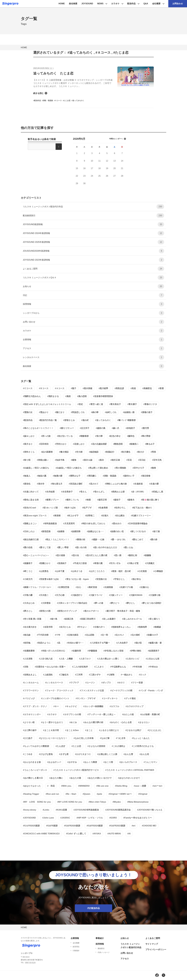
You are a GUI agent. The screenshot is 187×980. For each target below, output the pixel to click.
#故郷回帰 (76, 531)
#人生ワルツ (85, 659)
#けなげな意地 (46, 754)
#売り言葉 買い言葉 (33, 619)
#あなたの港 (75, 778)
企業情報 (94, 340)
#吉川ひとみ (65, 627)
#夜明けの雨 (45, 611)
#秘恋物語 (94, 452)
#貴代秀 (145, 428)
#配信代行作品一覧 (48, 420)
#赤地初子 (130, 428)
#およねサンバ (54, 762)
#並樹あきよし (30, 675)
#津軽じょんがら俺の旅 (116, 484)
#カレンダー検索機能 (93, 706)
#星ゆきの (117, 524)
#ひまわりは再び (133, 730)
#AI (129, 834)
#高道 (133, 388)
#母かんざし (99, 492)
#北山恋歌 (90, 635)
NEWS (100, 4)
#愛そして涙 (45, 547)
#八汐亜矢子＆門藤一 (100, 643)
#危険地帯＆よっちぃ (121, 627)
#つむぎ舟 (121, 738)
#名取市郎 (48, 627)
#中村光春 (137, 667)
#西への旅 (46, 436)
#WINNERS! (84, 786)
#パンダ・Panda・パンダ (151, 691)
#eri (133, 826)
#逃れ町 (85, 420)
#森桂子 (117, 500)
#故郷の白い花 (117, 531)
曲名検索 (73, 4)
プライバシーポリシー (156, 950)
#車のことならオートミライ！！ (38, 428)
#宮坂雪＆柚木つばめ (49, 579)
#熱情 (153, 468)
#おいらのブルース (128, 762)
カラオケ (115, 4)
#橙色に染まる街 (31, 500)
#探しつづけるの (138, 531)
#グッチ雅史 (130, 698)
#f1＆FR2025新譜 (31, 826)
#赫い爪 (116, 428)
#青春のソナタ (150, 404)
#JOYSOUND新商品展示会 (118, 810)
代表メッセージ (104, 952)
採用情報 (94, 304)
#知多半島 (60, 460)
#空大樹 (79, 452)
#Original (143, 794)
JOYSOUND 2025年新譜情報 (94, 242)
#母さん (83, 492)
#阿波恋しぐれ (78, 412)
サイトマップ (152, 944)
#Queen (86, 794)
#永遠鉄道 (138, 484)
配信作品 (131, 4)
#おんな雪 (128, 754)
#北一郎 (104, 635)
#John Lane (48, 818)
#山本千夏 (60, 571)
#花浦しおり (79, 444)
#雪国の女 (28, 412)
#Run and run (52, 794)
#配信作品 (28, 420)
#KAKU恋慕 (61, 810)
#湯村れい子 (129, 476)
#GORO (113, 818)
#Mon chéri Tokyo (97, 802)
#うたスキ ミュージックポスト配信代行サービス (76, 770)
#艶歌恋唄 (118, 444)
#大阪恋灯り (77, 595)
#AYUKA (97, 834)
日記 (94, 295)
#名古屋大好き (30, 627)
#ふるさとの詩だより (109, 730)
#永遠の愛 (154, 484)
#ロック (143, 675)
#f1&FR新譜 (52, 826)
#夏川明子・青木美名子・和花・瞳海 (123, 611)
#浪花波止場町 (76, 484)
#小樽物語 (158, 571)
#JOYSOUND (29, 818)
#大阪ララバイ (96, 595)
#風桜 (68, 396)
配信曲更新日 (94, 216)
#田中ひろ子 (138, 468)
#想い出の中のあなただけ (105, 547)
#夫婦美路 (108, 587)
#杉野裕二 (90, 516)
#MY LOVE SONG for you (37, 802)
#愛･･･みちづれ (118, 540)
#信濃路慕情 (29, 651)
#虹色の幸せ (115, 436)
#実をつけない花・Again (77, 579)
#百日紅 (142, 460)
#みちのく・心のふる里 (121, 722)
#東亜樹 (57, 516)
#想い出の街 (81, 547)
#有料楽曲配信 (50, 524)
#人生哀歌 (28, 659)
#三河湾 (79, 675)
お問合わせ (178, 4)
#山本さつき (77, 571)
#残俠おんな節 (118, 492)
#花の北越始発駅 (99, 444)
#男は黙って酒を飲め (98, 468)
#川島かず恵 (133, 563)
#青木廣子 (132, 404)
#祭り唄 (27, 460)
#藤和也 (131, 436)
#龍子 (74, 388)
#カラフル (114, 706)
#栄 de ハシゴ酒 (50, 508)
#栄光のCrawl (29, 508)
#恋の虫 (75, 555)
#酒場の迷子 (147, 412)
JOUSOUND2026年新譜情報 (94, 251)
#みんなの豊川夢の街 (93, 722)
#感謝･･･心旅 (98, 540)
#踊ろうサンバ (67, 428)
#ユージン (90, 683)
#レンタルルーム (31, 683)
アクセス (94, 348)
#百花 (129, 460)
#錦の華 (95, 412)
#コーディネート (110, 698)
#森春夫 (131, 500)
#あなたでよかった (32, 786)
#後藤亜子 (28, 563)
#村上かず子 (73, 516)
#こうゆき (28, 754)
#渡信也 (27, 484)
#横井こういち (72, 500)
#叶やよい (82, 627)
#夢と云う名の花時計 (151, 603)
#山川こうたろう (97, 571)
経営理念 (76, 947)
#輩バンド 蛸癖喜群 (127, 420)
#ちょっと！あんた (141, 738)
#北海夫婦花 (73, 635)
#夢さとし (28, 611)
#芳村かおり (61, 444)
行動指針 (76, 951)
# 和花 (51, 786)
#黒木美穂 (87, 388)
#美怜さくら (29, 452)
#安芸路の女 (101, 579)
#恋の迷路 (60, 555)
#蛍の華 (99, 436)
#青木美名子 (115, 404)
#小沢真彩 (142, 571)
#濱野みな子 (75, 476)
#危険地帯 (142, 627)
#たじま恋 (76, 746)
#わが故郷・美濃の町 (150, 714)
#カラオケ (52, 714)
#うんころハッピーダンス (35, 770)
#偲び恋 (138, 643)
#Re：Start (71, 794)
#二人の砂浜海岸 (80, 667)
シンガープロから (94, 313)
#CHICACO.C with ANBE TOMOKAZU (41, 834)
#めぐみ (73, 722)
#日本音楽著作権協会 (138, 524)
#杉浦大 (105, 516)
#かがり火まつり (83, 754)
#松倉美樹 (103, 508)
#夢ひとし (130, 603)
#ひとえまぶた (154, 730)
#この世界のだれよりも (143, 746)
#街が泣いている (65, 436)
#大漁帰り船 (155, 595)
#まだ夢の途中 (30, 730)
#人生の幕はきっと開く (108, 659)
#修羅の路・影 (155, 643)
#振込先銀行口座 (31, 540)
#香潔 (161, 388)
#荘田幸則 (44, 444)
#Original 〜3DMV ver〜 (120, 794)
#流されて (94, 484)
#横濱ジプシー (52, 500)
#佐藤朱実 (76, 651)
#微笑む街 (133, 555)
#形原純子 (62, 563)
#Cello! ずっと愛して (76, 834)
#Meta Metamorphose (138, 802)
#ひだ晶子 (28, 738)
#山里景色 (44, 571)
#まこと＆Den (72, 730)
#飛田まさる (53, 396)
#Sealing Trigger (31, 794)
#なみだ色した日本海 (84, 738)
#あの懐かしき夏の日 (33, 778)
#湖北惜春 (146, 476)
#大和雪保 (46, 603)
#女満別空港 (63, 587)
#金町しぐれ (111, 412)
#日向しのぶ (29, 531)
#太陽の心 (144, 587)
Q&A (146, 4)
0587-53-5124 (30, 963)
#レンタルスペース (54, 683)
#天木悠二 (44, 595)
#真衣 (101, 460)
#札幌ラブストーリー (141, 516)
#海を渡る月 (57, 484)
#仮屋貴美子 (154, 651)
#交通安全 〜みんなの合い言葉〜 (50, 667)
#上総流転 (48, 675)
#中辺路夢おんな (118, 667)
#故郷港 (61, 531)
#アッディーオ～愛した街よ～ (102, 714)
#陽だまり (60, 412)
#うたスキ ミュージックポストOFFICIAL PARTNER (130, 770)
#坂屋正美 (69, 619)
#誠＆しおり (29, 436)
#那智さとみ (69, 420)
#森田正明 (102, 500)
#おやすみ (72, 762)
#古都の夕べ (99, 627)
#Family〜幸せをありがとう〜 (138, 818)
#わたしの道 (128, 714)
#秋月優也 (126, 452)
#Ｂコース (44, 388)
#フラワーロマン (31, 691)
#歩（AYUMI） (138, 492)
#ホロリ (121, 683)
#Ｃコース (28, 388)
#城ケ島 (54, 619)
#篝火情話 (64, 452)
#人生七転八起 (46, 659)
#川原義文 (150, 563)
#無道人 (27, 476)
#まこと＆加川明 (51, 730)
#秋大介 (140, 452)
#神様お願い (43, 460)
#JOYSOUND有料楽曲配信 (86, 810)
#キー (56, 706)
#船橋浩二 (134, 444)
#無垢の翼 (42, 476)
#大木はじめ (29, 603)
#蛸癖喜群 (84, 436)
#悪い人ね (128, 547)
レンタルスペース (94, 357)
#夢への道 (98, 603)
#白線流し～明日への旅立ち (36, 468)
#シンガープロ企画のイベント (55, 698)
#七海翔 (111, 675)
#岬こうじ (28, 571)
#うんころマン (150, 762)
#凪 (59, 643)
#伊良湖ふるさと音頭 (113, 651)
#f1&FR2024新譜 (95, 826)
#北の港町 (135, 635)
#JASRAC (65, 818)
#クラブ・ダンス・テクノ (35, 706)
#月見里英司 (69, 524)
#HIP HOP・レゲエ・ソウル (90, 818)
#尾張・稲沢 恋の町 (121, 571)
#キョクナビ (71, 706)
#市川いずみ (115, 563)
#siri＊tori (157, 786)
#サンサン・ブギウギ (86, 698)
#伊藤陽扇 (92, 651)
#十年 (58, 635)
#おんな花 (144, 754)
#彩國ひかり (45, 563)
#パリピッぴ (29, 698)
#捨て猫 (156, 531)
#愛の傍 (154, 540)
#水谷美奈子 (67, 492)
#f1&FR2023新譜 (117, 826)
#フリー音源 (137, 683)
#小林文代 (28, 579)
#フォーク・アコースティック (59, 691)
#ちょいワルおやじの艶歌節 (36, 746)
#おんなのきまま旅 (32, 762)
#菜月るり (28, 444)
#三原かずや (95, 675)
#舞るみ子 (150, 444)
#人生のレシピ (133, 659)
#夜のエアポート (91, 611)
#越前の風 (101, 428)
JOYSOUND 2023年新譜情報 (94, 260)
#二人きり (99, 667)
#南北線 (27, 635)
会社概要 (156, 4)
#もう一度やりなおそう (52, 722)
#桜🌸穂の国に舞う (150, 500)
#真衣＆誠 (87, 460)
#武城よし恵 (157, 492)
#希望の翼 (98, 563)
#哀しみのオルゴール (132, 619)
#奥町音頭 (92, 587)
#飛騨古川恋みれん (32, 396)
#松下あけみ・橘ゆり (142, 508)
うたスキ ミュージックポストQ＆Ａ (94, 278)
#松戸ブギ (87, 508)
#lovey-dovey (30, 810)
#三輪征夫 (64, 675)
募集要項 (101, 948)
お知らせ (94, 286)
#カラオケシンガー (32, 714)
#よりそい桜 (29, 722)
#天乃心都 (60, 595)
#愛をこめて (138, 540)
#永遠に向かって (31, 492)
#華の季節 (146, 436)
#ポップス (106, 683)
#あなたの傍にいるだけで (100, 778)
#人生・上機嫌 (66, 659)
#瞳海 (74, 460)
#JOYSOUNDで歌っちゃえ (150, 810)
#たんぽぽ (60, 746)
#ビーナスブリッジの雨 (121, 691)
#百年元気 (157, 460)
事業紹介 (100, 938)
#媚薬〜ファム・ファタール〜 (37, 587)
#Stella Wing (121, 786)
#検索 (88, 500)
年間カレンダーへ (118, 139)
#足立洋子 (85, 428)
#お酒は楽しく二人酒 (107, 754)
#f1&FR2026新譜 (72, 826)
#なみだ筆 (105, 738)
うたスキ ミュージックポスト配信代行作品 (94, 207)
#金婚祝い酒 (129, 412)
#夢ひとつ (114, 603)
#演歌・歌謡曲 (110, 476)
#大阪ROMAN (136, 595)
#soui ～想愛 (140, 786)
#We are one (102, 786)
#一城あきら (127, 675)
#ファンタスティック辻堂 (92, 691)
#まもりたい (144, 722)
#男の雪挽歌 (120, 468)
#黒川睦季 (103, 388)
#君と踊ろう (154, 619)
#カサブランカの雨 (72, 714)
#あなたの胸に (56, 778)
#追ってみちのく (103, 420)
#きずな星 (64, 754)
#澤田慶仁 (92, 476)
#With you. (66, 786)
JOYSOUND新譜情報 (94, 224)
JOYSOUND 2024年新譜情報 (94, 233)
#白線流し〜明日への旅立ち (69, 468)
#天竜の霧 (28, 595)
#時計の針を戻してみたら (93, 524)
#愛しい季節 (63, 547)
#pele (99, 794)
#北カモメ (119, 635)
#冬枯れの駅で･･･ (75, 643)
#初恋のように (44, 643)
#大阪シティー (116, 595)
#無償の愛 (58, 476)
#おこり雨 (108, 762)
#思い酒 (118, 555)
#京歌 (26, 667)
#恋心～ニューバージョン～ (36, 555)
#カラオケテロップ (135, 706)
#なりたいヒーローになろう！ (53, 738)
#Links (46, 810)
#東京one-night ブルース (35, 516)
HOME (62, 4)
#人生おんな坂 (153, 659)
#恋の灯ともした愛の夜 (96, 555)
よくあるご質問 (94, 269)
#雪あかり (44, 412)
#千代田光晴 (43, 635)
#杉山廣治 (120, 516)
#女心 (78, 587)
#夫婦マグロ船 (126, 587)
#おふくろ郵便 (90, 762)
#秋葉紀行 (110, 452)
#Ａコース (60, 388)
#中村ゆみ (153, 667)
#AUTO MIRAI (114, 834)
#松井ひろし (120, 508)
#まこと (89, 730)
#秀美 (153, 452)
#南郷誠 (157, 627)
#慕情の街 (80, 540)
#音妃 (80, 404)
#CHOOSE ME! (149, 826)
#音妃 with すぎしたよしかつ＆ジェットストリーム (47, 404)
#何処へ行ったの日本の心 (53, 651)
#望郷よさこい (30, 524)
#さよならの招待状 (96, 746)
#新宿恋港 (46, 531)
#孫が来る (136, 579)
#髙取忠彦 (119, 388)
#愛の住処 (28, 547)
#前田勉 (27, 643)
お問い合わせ (94, 322)
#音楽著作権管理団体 (103, 396)
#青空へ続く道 (96, 404)
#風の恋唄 (82, 396)
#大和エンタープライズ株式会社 (72, 603)
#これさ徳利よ (119, 746)
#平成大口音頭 (80, 563)
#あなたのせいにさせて (129, 778)
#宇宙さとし (119, 579)
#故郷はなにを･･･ (95, 531)
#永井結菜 (50, 492)
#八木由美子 (122, 643)
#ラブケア (74, 683)
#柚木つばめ (70, 508)
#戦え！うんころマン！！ (57, 540)
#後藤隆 (147, 555)
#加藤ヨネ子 (152, 635)
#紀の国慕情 (47, 452)
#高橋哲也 (147, 388)
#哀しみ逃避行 (109, 619)
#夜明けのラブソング (67, 611)
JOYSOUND (87, 4)
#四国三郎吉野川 (88, 619)
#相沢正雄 (115, 460)
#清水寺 (41, 484)
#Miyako (117, 802)
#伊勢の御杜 (136, 651)
